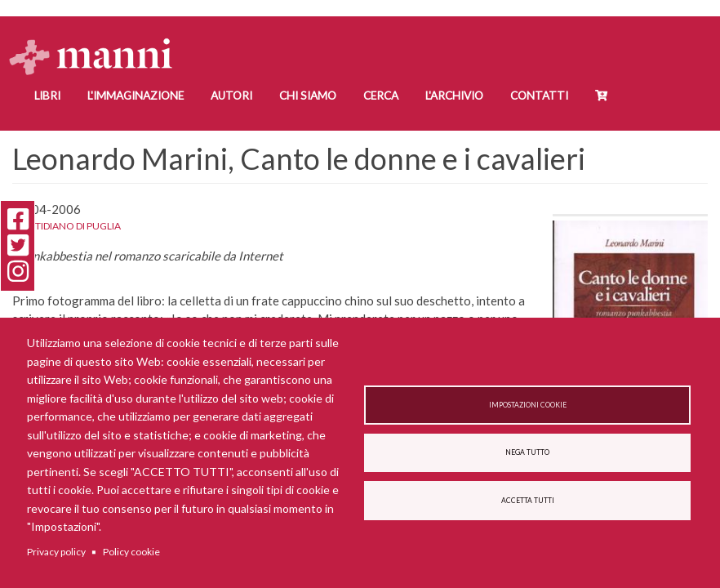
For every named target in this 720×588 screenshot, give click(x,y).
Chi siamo (308, 96)
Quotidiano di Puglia (67, 226)
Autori (231, 96)
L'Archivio (454, 96)
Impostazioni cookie (528, 405)
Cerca (381, 96)
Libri (47, 96)
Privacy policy (56, 552)
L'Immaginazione (136, 96)
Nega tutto (527, 452)
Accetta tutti (528, 501)
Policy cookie (131, 552)
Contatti (539, 96)
